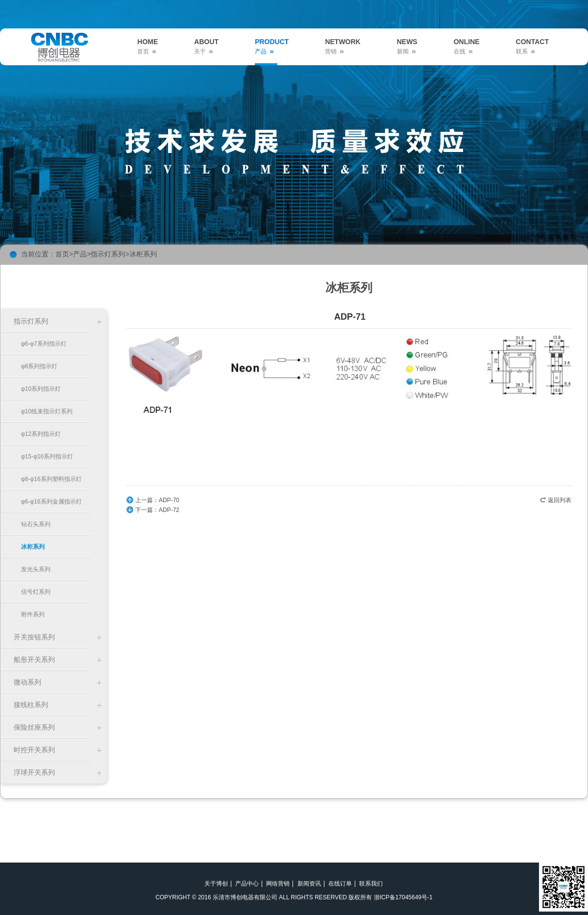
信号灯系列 (36, 592)
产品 (80, 254)
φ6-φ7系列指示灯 (44, 344)
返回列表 (560, 500)
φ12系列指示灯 (41, 434)
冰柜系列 (143, 254)
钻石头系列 (36, 524)
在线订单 (340, 884)
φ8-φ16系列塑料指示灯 (51, 479)
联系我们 (371, 884)
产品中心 (247, 884)
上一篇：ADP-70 (157, 500)
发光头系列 (36, 569)
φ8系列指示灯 (39, 366)
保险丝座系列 (34, 727)
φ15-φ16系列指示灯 (47, 457)
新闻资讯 (309, 884)
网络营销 (278, 884)
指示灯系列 (108, 254)
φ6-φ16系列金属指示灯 (51, 502)
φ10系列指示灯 (41, 389)
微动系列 (27, 682)
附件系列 (33, 614)
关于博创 (216, 884)
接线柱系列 (31, 705)
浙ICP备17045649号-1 (403, 897)
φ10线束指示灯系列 (47, 411)
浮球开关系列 (34, 772)
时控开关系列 (34, 750)
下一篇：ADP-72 (157, 510)
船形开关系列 (34, 660)
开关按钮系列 (34, 637)
